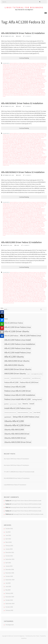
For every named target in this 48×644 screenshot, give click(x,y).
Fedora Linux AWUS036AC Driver (34, 159)
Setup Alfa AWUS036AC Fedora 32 (26, 164)
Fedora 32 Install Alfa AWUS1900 (25, 291)
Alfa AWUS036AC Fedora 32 (24, 141)
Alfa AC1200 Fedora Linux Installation (25, 67)
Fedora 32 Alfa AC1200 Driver (27, 80)
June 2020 (8, 586)
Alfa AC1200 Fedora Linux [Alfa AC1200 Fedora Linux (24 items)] (30, 336)
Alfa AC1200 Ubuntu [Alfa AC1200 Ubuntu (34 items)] (14, 357)
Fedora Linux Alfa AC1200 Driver (14, 87)
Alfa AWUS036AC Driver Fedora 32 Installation (22, 103)
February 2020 (9, 593)
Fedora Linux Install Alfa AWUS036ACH (34, 230)
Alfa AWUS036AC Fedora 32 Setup (33, 142)
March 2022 (9, 542)
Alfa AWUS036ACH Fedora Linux (13, 212)
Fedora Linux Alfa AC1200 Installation (31, 87)
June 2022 (8, 535)
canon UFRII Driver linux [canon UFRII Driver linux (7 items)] (36, 378)
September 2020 (10, 580)
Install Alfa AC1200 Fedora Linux (25, 92)
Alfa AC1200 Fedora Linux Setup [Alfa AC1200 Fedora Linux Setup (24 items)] (18, 348)
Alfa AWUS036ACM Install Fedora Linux (27, 76)
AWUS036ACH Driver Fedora (13, 218)
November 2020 (10, 573)
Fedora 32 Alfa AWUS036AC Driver (11, 151)
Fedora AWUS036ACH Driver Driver (28, 225)
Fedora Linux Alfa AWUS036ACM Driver (24, 89)
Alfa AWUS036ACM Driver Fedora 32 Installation (23, 33)
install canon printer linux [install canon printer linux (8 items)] (23, 412)
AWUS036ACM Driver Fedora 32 (27, 78)
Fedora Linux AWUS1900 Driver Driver (27, 295)
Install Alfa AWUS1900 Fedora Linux (37, 298)
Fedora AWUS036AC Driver (32, 155)
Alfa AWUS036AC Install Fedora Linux (12, 146)
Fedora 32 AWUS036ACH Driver (23, 221)
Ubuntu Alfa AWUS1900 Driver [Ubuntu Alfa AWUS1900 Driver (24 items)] (17, 434)
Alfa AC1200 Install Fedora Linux (31, 68)
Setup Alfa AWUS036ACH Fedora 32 (21, 234)
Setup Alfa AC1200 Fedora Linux (10, 164)
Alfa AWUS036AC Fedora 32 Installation (16, 142)
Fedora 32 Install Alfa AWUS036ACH (29, 223)
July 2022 (8, 532)
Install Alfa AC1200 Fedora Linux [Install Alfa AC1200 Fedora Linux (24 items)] (18, 408)
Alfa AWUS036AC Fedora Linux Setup (20, 145)
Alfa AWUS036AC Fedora (12, 141)
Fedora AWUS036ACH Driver (13, 225)
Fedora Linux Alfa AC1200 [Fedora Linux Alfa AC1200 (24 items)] (15, 387)
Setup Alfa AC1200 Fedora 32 (34, 94)
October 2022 (9, 529)
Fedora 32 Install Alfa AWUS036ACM (29, 84)
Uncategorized (10, 625)
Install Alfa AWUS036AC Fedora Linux (23, 163)
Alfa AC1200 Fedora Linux (38, 66)
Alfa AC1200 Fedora (14, 65)
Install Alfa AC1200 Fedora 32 (10, 92)
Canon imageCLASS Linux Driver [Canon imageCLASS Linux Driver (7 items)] (37, 374)
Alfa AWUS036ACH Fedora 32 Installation (21, 211)
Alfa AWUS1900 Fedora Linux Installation (22, 283)
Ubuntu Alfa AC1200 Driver (38, 300)
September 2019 (10, 604)
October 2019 (9, 600)
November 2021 (10, 552)
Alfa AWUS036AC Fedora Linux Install (24, 144)
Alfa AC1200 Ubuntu (36, 278)
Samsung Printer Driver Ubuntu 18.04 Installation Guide (26, 511)
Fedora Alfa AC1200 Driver (13, 85)
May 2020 (8, 590)
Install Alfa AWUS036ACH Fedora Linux (17, 233)
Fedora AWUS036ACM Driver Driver (28, 86)
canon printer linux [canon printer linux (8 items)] (26, 378)
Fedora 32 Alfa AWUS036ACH (16, 220)
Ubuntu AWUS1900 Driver (35, 302)
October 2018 (9, 607)
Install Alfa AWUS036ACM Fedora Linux (17, 94)
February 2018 (9, 610)
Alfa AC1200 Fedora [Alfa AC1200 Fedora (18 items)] (11, 336)
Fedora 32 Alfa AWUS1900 (15, 289)
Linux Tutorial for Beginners (24, 7)
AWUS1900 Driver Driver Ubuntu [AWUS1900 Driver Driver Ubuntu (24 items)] (18, 369)
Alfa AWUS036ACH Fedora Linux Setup (31, 214)
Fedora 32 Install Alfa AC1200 (13, 84)
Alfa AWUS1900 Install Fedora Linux (30, 284)
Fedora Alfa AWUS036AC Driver (18, 155)
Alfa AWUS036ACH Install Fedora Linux (27, 215)
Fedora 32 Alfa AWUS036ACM (16, 81)
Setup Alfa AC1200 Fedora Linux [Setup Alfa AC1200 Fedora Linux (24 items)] (26, 417)
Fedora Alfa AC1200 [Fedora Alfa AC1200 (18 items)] (11, 382)
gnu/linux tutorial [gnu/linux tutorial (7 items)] (13, 404)
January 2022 (9, 549)
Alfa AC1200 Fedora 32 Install (37, 65)
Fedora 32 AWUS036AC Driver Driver (20, 152)
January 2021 (9, 566)
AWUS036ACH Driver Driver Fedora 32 (19, 216)
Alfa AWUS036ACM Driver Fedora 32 (25, 70)
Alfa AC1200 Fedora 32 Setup (24, 66)
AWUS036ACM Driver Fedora (13, 78)
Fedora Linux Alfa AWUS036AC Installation (16, 159)
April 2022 (8, 539)
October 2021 (9, 556)
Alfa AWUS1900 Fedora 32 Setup (18, 281)
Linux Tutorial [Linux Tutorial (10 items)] (37, 412)
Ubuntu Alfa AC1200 (26, 300)
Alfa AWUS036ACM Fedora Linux (14, 73)
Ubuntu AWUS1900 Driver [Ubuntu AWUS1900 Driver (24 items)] (15, 438)
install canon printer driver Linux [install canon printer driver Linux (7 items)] (10, 413)
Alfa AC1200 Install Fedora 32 (16, 68)
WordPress (24, 638)
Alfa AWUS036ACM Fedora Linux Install (31, 73)
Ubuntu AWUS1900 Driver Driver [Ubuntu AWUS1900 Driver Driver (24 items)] (18, 442)
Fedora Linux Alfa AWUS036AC (25, 158)
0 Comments (28, 36)
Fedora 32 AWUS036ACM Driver (23, 82)
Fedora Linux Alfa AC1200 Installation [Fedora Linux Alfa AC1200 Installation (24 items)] (20, 395)
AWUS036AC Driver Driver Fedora (29, 146)
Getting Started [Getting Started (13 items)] (37, 399)
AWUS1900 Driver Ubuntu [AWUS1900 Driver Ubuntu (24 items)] (15, 374)
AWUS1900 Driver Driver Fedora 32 (15, 285)
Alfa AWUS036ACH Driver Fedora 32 (25, 209)
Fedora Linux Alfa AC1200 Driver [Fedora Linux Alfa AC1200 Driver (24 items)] (18, 391)
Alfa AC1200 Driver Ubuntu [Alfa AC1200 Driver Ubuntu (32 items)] (17, 331)
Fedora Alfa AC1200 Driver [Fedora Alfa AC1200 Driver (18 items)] (29, 382)
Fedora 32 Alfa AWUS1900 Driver (29, 289)
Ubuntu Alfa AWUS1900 (8, 302)
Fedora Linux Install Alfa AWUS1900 (17, 297)
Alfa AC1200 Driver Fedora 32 (30, 63)
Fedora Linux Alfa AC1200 (21, 156)
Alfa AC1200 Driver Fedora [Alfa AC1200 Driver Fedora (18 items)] (14, 323)
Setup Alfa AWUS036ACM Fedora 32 (21, 95)
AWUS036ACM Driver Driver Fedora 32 (19, 77)
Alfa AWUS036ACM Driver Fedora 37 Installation (17, 478)
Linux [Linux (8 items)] (31, 412)
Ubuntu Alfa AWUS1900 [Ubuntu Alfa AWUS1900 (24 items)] (14, 430)
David (19, 36)
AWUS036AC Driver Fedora (36, 147)
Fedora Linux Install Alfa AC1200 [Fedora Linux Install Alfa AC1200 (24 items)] (18, 399)
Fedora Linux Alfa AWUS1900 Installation (35, 294)
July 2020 (8, 583)
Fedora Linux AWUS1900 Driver (10, 295)
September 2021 (10, 559)
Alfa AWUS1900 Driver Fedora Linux (25, 279)
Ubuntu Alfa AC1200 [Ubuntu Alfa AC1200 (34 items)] (14, 421)
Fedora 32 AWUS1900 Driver (21, 290)
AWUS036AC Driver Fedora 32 (10, 149)
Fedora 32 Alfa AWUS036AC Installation (28, 151)
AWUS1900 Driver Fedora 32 (20, 286)
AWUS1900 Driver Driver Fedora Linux (32, 285)
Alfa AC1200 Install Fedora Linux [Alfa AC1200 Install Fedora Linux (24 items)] (18, 353)
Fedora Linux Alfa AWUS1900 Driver (17, 294)
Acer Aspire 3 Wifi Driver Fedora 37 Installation (16, 459)
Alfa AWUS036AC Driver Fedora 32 (24, 140)
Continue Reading (24, 58)
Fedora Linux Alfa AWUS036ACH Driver (24, 228)
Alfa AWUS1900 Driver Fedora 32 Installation (21, 242)
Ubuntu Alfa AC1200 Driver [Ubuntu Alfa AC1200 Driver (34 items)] (17, 425)
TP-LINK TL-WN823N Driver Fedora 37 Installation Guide (19, 472)
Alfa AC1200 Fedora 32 (25, 65)
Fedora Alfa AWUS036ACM (26, 85)
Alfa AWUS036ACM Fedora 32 (29, 71)
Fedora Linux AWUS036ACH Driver (23, 229)
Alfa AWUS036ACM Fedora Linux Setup (31, 75)
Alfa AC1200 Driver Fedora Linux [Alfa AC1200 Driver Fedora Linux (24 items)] (18, 327)
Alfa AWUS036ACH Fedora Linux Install (31, 212)
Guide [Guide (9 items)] (20, 404)
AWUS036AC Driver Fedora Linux (25, 149)
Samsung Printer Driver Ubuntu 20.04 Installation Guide (26, 501)
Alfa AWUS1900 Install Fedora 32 (14, 284)
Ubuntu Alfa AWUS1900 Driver (21, 302)
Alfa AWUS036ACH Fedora (16, 210)
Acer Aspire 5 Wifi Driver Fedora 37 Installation (16, 465)
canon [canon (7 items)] (28, 374)
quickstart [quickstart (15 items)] (8, 417)
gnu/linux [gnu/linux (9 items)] (6, 404)
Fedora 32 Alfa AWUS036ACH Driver (31, 220)
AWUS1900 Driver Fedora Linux (34, 286)
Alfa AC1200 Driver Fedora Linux (32, 272)
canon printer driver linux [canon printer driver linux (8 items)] (16, 378)
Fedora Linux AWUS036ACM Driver (24, 90)
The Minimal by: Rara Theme (32, 636)
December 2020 (10, 569)
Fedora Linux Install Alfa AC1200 (17, 91)
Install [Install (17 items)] (32, 404)
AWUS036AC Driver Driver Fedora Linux (20, 147)
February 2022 (9, 546)
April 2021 (8, 563)
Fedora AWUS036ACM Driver (13, 86)
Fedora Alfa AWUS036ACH (26, 224)
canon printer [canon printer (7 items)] (7, 378)
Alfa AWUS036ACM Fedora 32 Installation (21, 72)
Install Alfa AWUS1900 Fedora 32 (21, 298)
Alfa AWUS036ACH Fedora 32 (29, 210)
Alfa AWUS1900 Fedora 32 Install (27, 280)
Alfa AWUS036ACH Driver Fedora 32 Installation (23, 172)
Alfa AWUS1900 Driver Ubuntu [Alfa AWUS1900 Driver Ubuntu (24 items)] (17, 361)
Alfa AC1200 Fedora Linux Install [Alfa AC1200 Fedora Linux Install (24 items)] (18, 340)
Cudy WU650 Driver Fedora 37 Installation (15, 485)
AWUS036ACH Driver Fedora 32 (27, 218)
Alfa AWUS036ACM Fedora (16, 71)
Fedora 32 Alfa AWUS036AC (40, 150)
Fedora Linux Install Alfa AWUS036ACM (34, 91)
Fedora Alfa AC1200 (24, 154)
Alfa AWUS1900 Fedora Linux (32, 281)
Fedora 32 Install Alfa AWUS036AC (11, 154)
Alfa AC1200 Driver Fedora (16, 63)
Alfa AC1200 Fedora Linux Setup (35, 276)
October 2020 (9, 576)
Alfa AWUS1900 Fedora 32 (13, 280)
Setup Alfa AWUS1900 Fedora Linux (13, 300)
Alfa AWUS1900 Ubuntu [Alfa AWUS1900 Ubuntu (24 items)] (14, 365)
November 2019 (10, 597)
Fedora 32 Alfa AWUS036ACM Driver (31, 81)
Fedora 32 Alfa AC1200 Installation (25, 150)
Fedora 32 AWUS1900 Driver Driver (36, 290)
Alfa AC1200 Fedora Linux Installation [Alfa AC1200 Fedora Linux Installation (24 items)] (20, 344)
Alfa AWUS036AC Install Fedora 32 (37, 145)
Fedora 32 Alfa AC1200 (15, 80)
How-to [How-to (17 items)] (25, 404)
